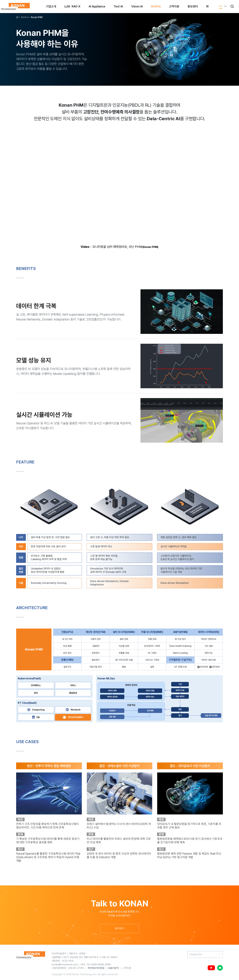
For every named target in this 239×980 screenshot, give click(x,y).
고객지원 (127, 968)
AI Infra (24, 17)
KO (221, 6)
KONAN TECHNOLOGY (15, 6)
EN (225, 6)
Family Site (196, 954)
